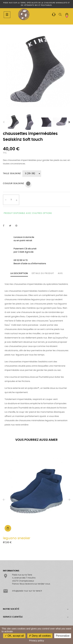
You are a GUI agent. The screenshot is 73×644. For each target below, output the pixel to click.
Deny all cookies (40, 636)
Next (69, 122)
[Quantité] (11, 200)
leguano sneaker (17, 538)
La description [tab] (19, 273)
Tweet (12, 226)
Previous (4, 122)
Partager (5, 226)
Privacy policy (37, 640)
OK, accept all (14, 636)
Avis (60, 273)
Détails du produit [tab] (43, 273)
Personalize (63, 636)
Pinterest (18, 226)
